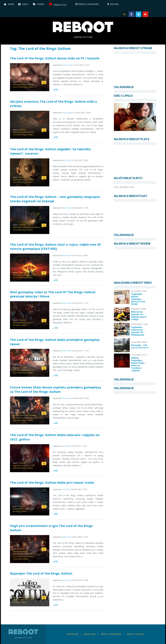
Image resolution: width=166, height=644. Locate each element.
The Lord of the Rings (24, 555)
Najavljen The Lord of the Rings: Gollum (41, 573)
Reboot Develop (135, 634)
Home (11, 4)
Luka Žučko (66, 489)
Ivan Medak (66, 446)
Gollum (28, 275)
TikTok (160, 14)
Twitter (138, 14)
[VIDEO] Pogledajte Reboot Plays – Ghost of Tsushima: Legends (139, 364)
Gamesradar (23, 418)
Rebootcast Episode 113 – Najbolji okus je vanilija (139, 316)
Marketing (90, 634)
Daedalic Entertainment (19, 83)
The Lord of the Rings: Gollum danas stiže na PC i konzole (55, 58)
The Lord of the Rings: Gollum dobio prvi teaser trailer (52, 482)
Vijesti (25, 4)
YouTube (145, 14)
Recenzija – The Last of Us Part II (140, 346)
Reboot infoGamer (111, 634)
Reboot (83, 27)
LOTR (34, 275)
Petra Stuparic (68, 65)
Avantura (23, 597)
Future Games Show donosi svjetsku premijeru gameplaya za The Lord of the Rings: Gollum (56, 389)
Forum (41, 4)
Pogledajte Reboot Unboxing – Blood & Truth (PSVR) (138, 299)
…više (55, 89)
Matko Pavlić (67, 160)
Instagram (153, 14)
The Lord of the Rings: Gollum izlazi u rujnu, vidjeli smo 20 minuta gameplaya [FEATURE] (55, 247)
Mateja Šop (66, 580)
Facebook (131, 14)
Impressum (73, 634)
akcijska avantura (19, 550)
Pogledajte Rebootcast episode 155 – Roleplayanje (138, 331)
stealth (34, 227)
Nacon (27, 85)
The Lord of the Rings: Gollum (23, 86)
